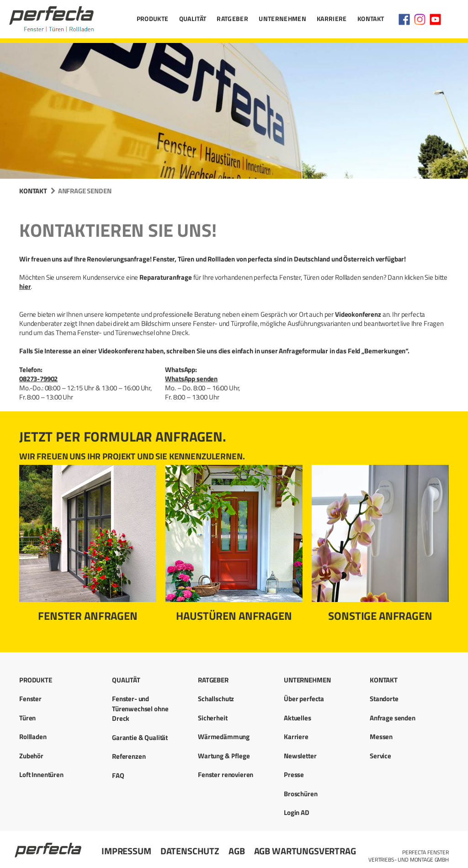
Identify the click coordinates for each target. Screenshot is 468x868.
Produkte (153, 19)
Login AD (297, 812)
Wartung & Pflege (224, 756)
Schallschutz (216, 699)
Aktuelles (298, 718)
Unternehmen (282, 19)
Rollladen (33, 737)
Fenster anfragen (88, 616)
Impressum (126, 851)
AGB (237, 851)
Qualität (193, 19)
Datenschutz (190, 851)
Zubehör (31, 756)
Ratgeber (232, 19)
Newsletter (300, 756)
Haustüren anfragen (234, 616)
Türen (27, 718)
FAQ (118, 775)
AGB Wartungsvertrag (305, 851)
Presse (294, 775)
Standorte (384, 699)
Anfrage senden (393, 718)
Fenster (30, 699)
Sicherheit (213, 718)
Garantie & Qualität (140, 738)
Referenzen (129, 756)
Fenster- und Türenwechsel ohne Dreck (140, 708)
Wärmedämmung (224, 737)
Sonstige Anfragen (380, 616)
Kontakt (371, 19)
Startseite (49, 846)
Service (380, 756)
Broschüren (301, 794)
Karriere (332, 19)
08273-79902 (38, 379)
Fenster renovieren (226, 775)
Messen (381, 737)
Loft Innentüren (41, 775)
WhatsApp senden (191, 379)
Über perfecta (304, 699)
